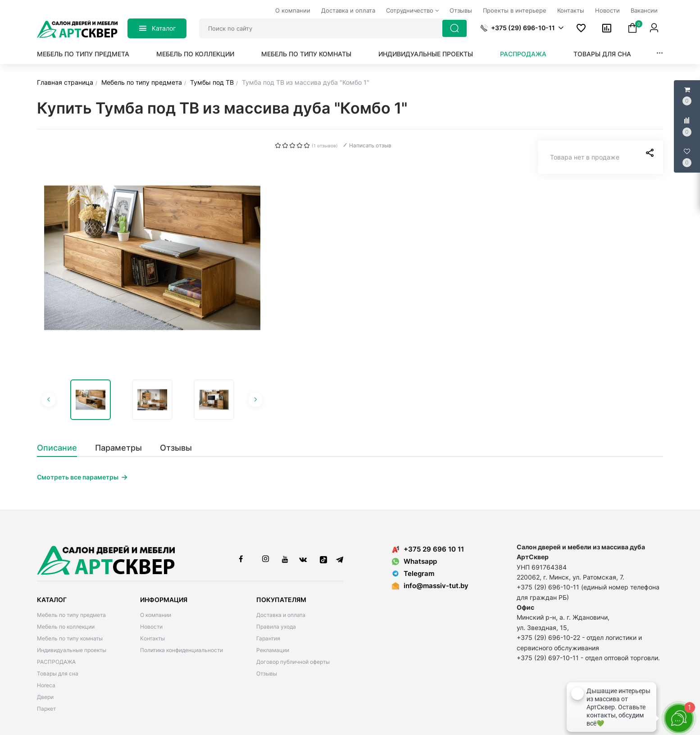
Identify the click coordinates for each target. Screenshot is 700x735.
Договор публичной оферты (293, 662)
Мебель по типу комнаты (306, 54)
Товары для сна (602, 54)
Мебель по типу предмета (83, 54)
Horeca (46, 685)
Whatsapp (414, 561)
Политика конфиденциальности (182, 650)
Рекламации (273, 650)
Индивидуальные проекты (426, 54)
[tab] (61, 448)
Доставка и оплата (281, 615)
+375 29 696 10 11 (428, 549)
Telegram (413, 573)
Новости (151, 627)
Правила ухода (276, 627)
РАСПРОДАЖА (523, 54)
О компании (156, 615)
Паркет (46, 709)
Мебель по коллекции (195, 54)
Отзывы (267, 673)
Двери (45, 697)
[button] (522, 28)
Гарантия (268, 638)
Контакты (152, 638)
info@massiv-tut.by (436, 586)
